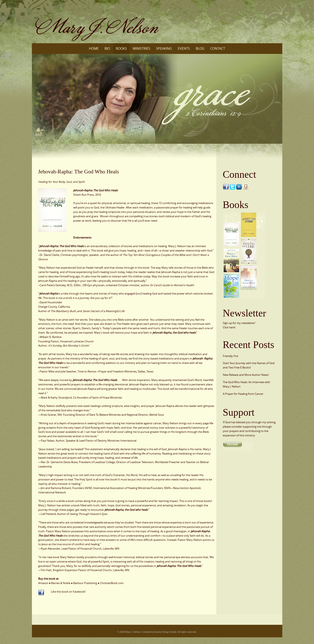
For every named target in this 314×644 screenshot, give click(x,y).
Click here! (229, 327)
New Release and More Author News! (246, 375)
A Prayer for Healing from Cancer (243, 394)
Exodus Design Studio (165, 632)
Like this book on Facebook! (68, 592)
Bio (107, 48)
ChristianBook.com (112, 583)
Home (94, 48)
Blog (200, 48)
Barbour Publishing (85, 583)
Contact (218, 48)
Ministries (141, 48)
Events (184, 48)
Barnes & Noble (61, 583)
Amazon (43, 583)
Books (121, 48)
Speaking (164, 48)
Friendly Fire (230, 356)
